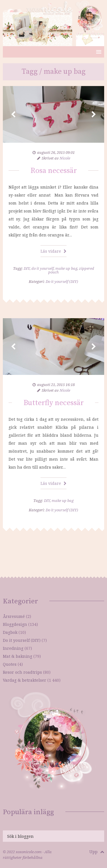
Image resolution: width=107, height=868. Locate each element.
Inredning (13, 648)
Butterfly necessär (53, 403)
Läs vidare (53, 251)
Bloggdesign (15, 624)
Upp (97, 852)
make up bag (66, 268)
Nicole (65, 158)
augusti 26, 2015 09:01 (56, 152)
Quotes (10, 664)
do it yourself (43, 268)
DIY (27, 268)
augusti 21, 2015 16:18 (56, 385)
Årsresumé (14, 616)
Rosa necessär (54, 171)
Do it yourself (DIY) (62, 281)
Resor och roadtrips (22, 672)
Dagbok (10, 632)
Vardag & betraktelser (25, 680)
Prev (13, 115)
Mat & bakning (18, 656)
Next (94, 115)
